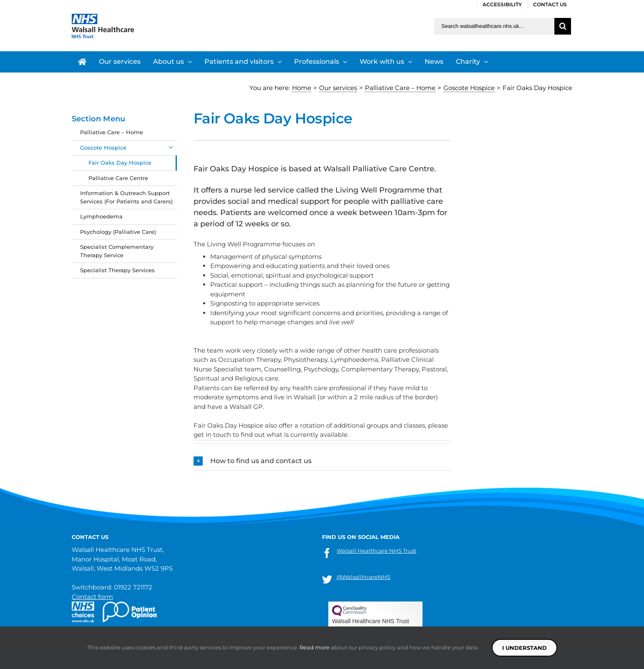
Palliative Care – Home (112, 132)
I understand (525, 648)
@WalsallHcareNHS (364, 577)
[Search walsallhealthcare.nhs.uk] (494, 26)
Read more (314, 647)
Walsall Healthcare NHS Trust (376, 551)
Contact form (92, 597)
